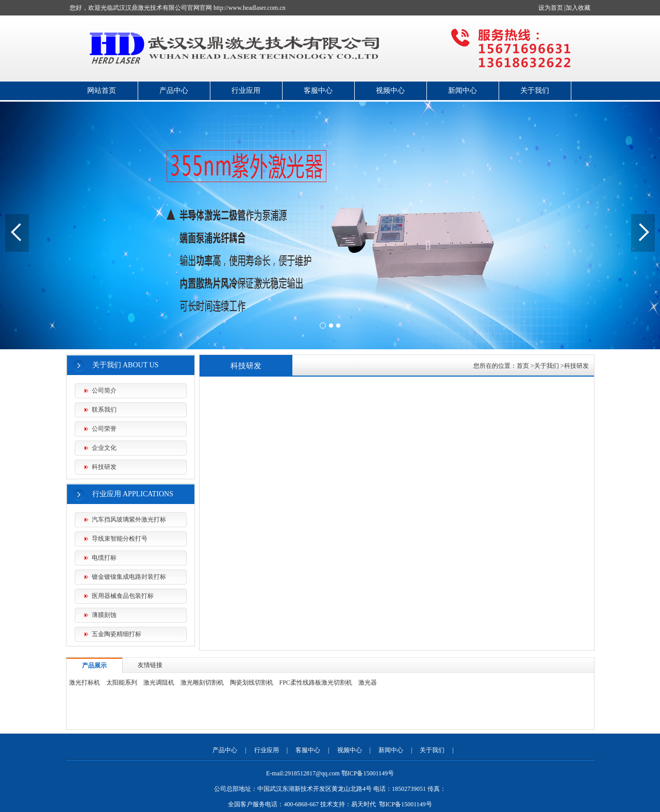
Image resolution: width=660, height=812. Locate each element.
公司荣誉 (104, 429)
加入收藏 (578, 8)
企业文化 (104, 448)
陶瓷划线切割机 (252, 683)
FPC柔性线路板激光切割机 (316, 683)
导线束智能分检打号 (120, 539)
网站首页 (102, 91)
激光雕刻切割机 (202, 683)
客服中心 (318, 91)
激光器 (368, 683)
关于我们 (535, 91)
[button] (323, 326)
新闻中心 (463, 91)
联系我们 (104, 410)
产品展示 (94, 665)
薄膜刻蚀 (104, 615)
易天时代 (364, 804)
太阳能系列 (122, 683)
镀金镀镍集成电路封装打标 (129, 577)
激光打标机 (85, 683)
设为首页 (551, 8)
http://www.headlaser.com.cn (250, 8)
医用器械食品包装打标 (123, 596)
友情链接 (150, 665)
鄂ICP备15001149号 (405, 804)
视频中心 (390, 91)
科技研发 (104, 467)
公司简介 (104, 391)
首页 (523, 366)
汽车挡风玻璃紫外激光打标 (129, 519)
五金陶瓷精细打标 (117, 634)
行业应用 (246, 91)
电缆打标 (104, 558)
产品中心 (174, 91)
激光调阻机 (159, 683)
